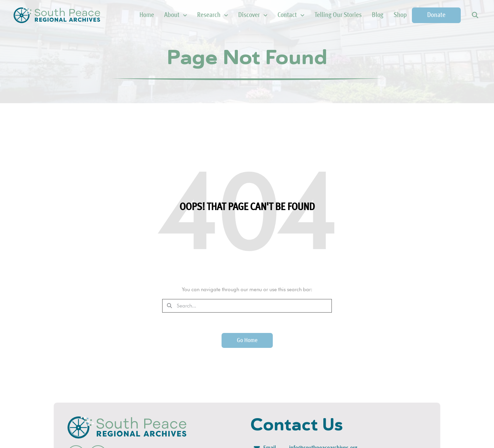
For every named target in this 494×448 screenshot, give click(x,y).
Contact (291, 15)
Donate (436, 15)
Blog (378, 15)
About (176, 15)
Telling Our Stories (338, 15)
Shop (400, 15)
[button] (475, 15)
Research (213, 15)
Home (147, 15)
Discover (253, 15)
